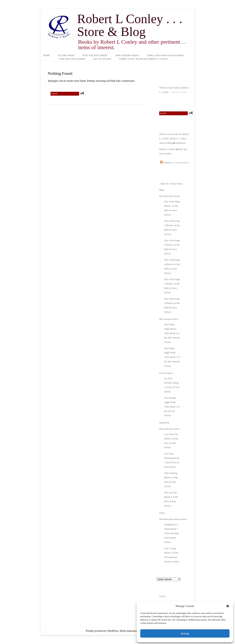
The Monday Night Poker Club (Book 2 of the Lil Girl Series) (172, 407)
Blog (161, 190)
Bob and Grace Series (73, 59)
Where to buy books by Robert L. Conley (143, 59)
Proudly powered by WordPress (102, 631)
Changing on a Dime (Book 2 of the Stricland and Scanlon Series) (171, 533)
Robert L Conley (167, 149)
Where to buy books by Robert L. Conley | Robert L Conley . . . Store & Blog (175, 138)
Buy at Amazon (102, 59)
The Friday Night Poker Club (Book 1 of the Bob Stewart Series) (172, 357)
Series (162, 513)
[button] (228, 606)
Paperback (180, 143)
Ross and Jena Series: (95, 55)
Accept (185, 633)
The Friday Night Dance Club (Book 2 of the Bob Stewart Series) (172, 333)
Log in (162, 596)
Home (47, 55)
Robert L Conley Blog (176, 163)
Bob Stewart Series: (127, 55)
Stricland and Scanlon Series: (166, 55)
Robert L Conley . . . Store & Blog (130, 25)
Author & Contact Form (171, 184)
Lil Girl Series (66, 55)
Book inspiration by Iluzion (134, 631)
